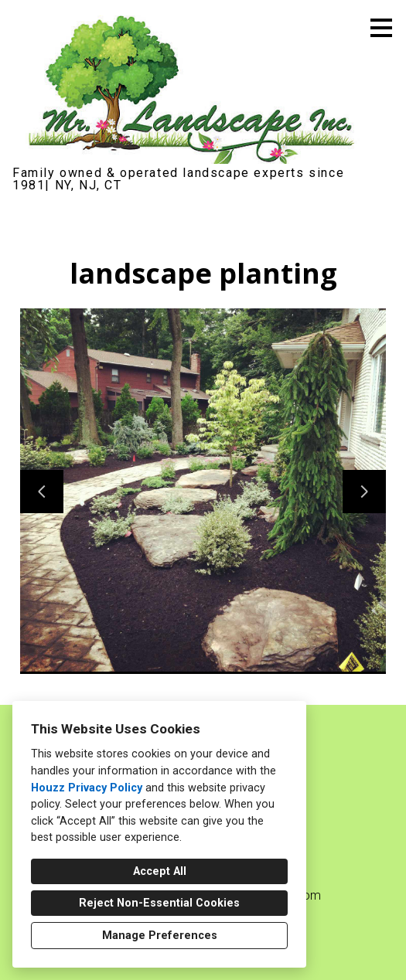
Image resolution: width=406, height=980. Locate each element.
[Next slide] (364, 492)
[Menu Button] (381, 28)
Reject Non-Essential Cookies (159, 903)
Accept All (160, 871)
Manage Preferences (160, 936)
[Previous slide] (42, 492)
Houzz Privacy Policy (87, 788)
